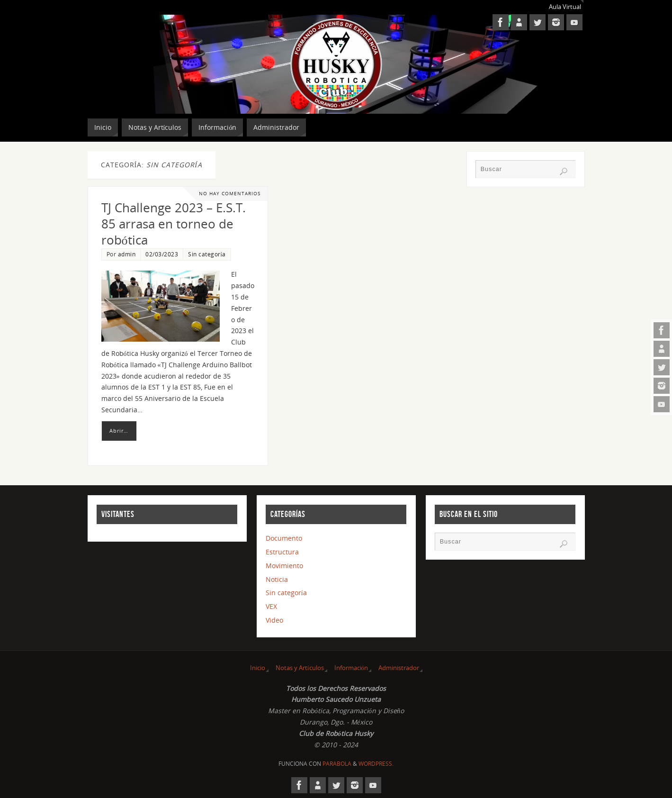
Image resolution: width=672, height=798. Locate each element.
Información (351, 668)
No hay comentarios (230, 194)
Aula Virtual (565, 7)
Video (274, 620)
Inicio (258, 668)
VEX (271, 606)
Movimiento (284, 566)
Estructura (282, 552)
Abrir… (119, 431)
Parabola (337, 764)
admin (127, 254)
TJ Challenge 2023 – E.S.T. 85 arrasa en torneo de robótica (174, 224)
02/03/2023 (162, 254)
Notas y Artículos (300, 668)
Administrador (399, 668)
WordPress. (376, 764)
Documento (284, 538)
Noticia (277, 579)
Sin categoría (207, 254)
